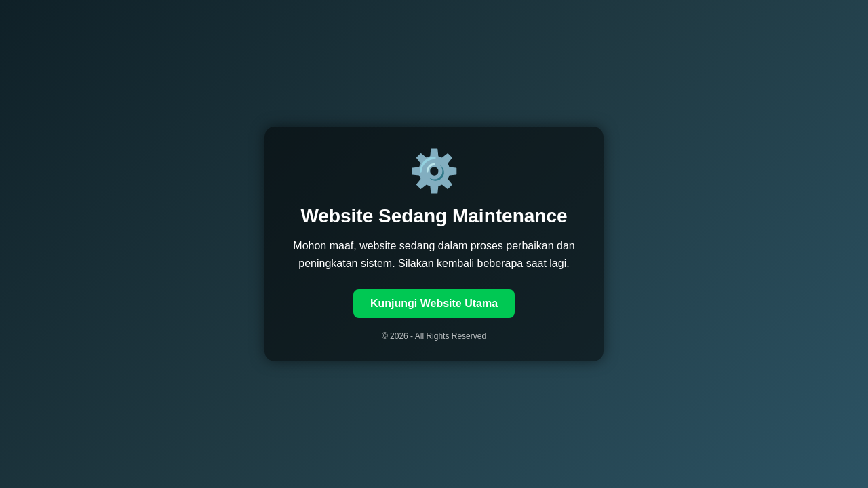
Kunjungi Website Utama (434, 303)
